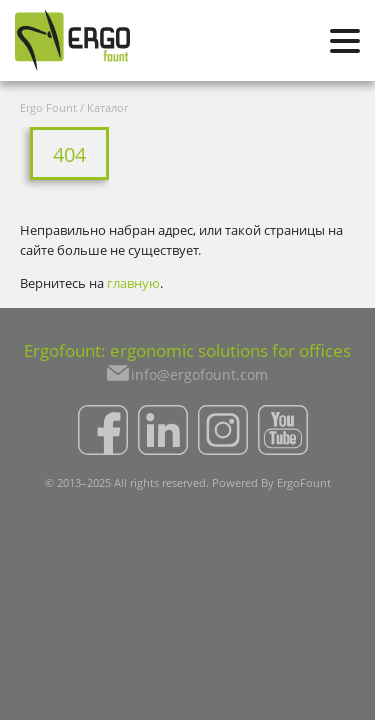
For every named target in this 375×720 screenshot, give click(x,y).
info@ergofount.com (199, 374)
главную (133, 283)
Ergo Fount (48, 107)
